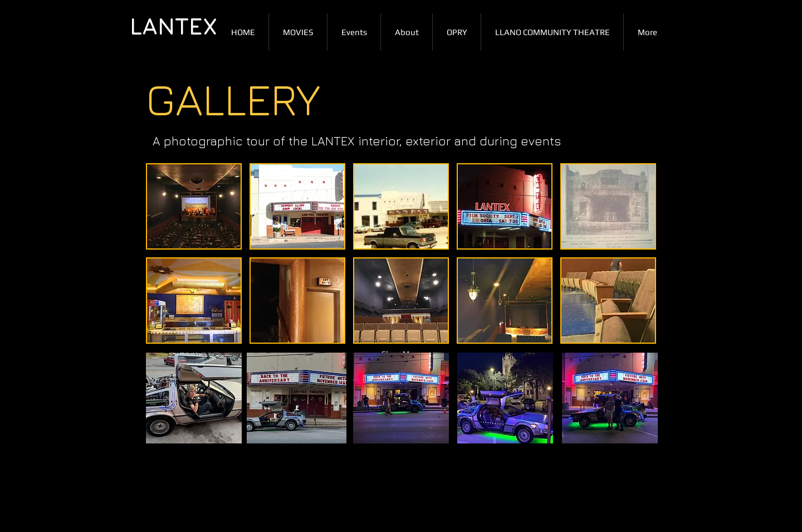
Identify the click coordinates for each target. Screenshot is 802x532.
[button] (194, 206)
